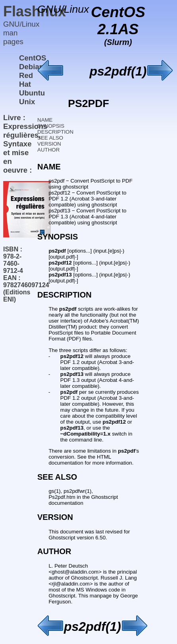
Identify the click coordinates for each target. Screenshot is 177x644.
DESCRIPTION (55, 132)
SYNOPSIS (51, 126)
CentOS (33, 58)
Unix (27, 102)
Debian (31, 67)
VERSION (49, 144)
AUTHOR (48, 150)
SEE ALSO (50, 138)
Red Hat (26, 80)
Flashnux (35, 11)
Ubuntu (32, 93)
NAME (45, 120)
